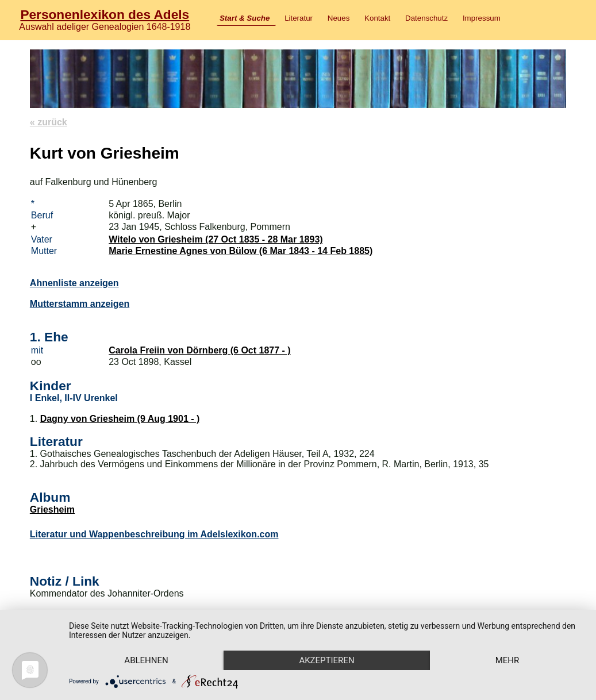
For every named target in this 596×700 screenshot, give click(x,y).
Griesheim (52, 509)
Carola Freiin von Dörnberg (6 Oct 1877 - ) (200, 350)
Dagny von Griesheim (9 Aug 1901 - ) (120, 419)
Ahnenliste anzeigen (74, 283)
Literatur (299, 18)
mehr (507, 660)
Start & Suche (245, 18)
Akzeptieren (326, 660)
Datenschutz (426, 18)
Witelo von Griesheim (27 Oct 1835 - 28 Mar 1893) (216, 239)
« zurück (49, 122)
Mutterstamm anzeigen (80, 304)
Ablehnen (146, 660)
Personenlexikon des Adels (105, 14)
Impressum (482, 18)
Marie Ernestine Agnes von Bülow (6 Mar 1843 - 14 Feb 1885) (241, 251)
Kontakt (377, 18)
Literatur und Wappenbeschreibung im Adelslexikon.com (154, 534)
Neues (339, 18)
